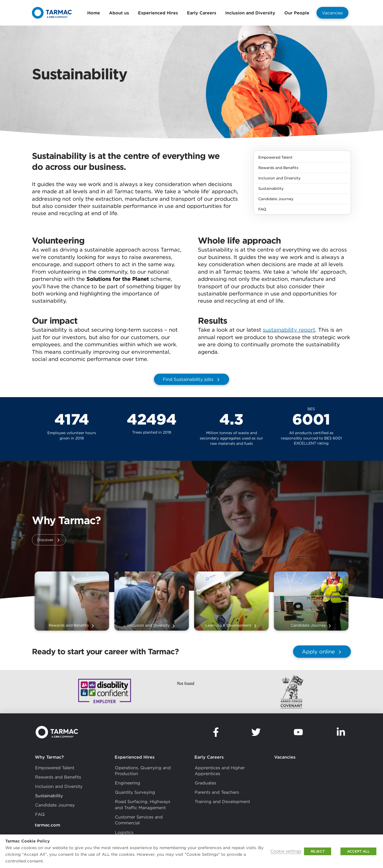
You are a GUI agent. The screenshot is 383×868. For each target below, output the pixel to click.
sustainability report (289, 330)
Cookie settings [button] (286, 851)
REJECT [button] (318, 851)
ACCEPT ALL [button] (358, 851)
